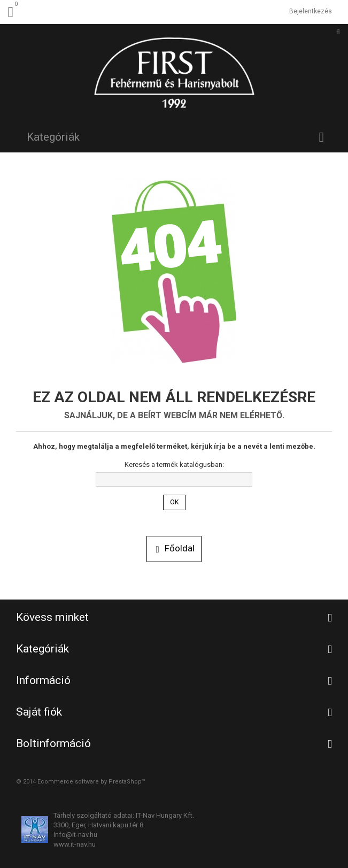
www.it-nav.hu (75, 844)
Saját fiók (39, 712)
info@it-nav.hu (75, 835)
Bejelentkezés (311, 11)
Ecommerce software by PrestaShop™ (91, 782)
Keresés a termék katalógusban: (174, 464)
